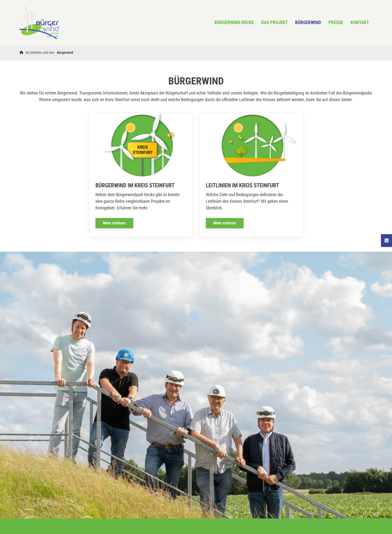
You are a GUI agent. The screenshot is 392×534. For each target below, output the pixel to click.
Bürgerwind (308, 22)
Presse (336, 22)
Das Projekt (274, 22)
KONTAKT (360, 22)
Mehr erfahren (114, 223)
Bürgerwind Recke (234, 22)
